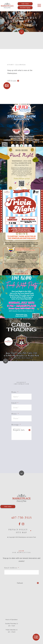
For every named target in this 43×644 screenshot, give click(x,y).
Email (15, 403)
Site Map (22, 532)
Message (16, 425)
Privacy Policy (18, 530)
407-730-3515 (22, 518)
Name (15, 392)
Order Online (36, 637)
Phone (15, 414)
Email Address (12, 568)
